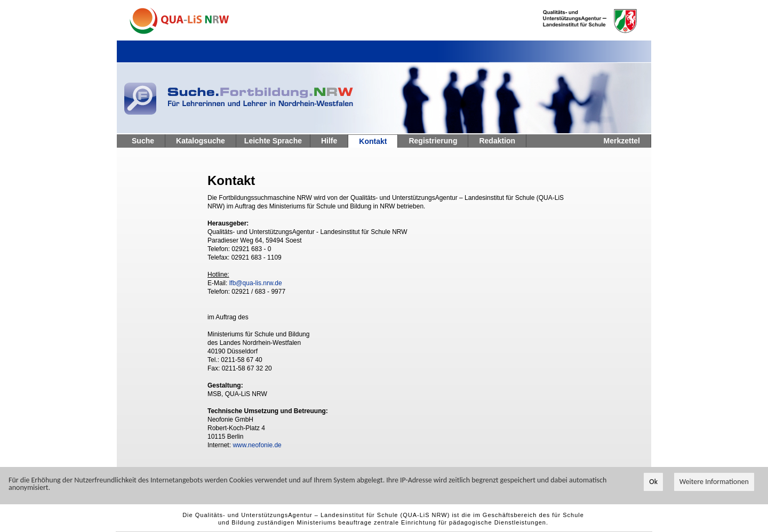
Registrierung (433, 141)
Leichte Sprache (273, 141)
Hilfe (329, 141)
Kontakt (373, 141)
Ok (653, 482)
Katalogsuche (201, 141)
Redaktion (497, 141)
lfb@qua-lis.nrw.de (256, 283)
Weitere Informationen (714, 482)
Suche (143, 141)
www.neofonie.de (257, 445)
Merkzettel (622, 141)
